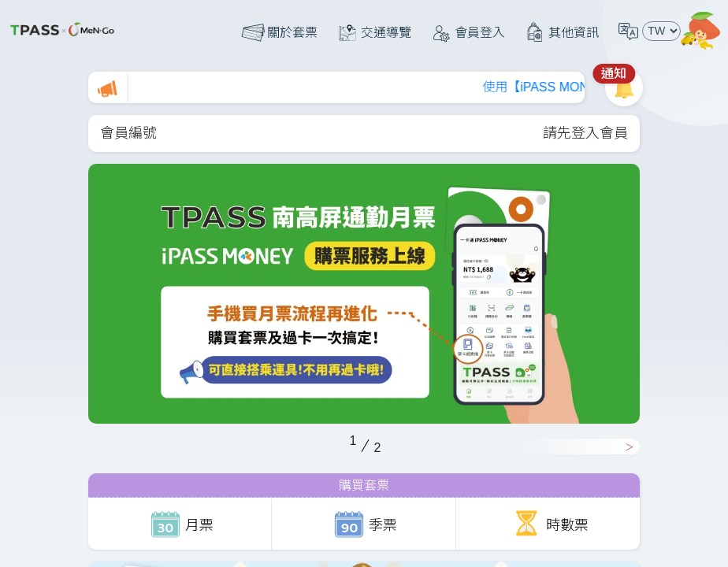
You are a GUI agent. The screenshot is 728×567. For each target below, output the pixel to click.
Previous (80, 439)
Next (567, 447)
